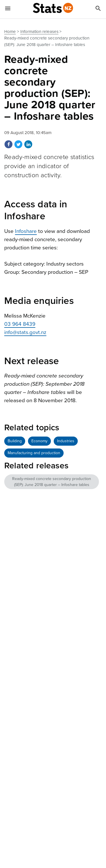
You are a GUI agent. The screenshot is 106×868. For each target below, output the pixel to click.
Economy (39, 441)
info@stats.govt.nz (25, 332)
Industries (66, 441)
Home (10, 32)
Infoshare (26, 231)
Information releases (39, 32)
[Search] (98, 9)
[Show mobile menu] (8, 9)
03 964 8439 (20, 324)
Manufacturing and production (34, 453)
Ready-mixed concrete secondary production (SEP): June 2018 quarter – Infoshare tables (52, 482)
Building (15, 441)
